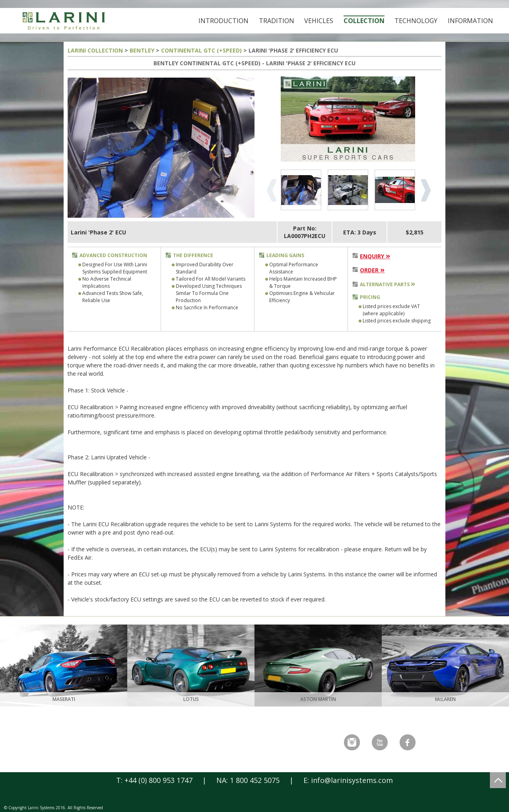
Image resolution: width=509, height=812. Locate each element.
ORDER (372, 270)
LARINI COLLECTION (95, 50)
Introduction (223, 21)
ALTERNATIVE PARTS (388, 284)
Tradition (277, 21)
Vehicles (319, 21)
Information (470, 21)
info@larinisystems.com (352, 780)
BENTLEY (142, 50)
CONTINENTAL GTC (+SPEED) (201, 50)
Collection (364, 21)
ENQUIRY (375, 256)
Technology (416, 21)
